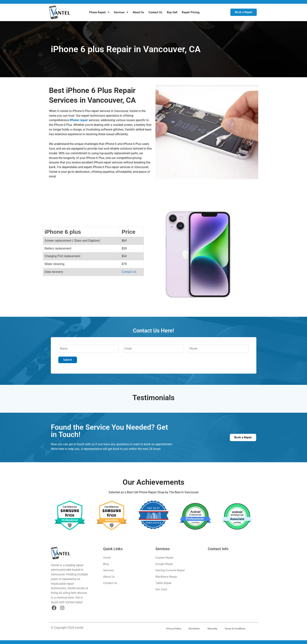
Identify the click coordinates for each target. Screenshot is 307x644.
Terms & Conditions (235, 629)
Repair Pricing (191, 12)
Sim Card (161, 589)
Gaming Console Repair (170, 570)
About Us (138, 12)
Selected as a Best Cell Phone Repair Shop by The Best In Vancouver (153, 492)
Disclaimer (194, 629)
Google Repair (164, 564)
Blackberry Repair (166, 577)
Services (121, 12)
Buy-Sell (172, 12)
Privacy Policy (174, 629)
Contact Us (155, 12)
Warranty (212, 629)
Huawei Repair (164, 558)
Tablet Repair (164, 583)
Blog (106, 564)
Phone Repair (99, 12)
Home (107, 558)
